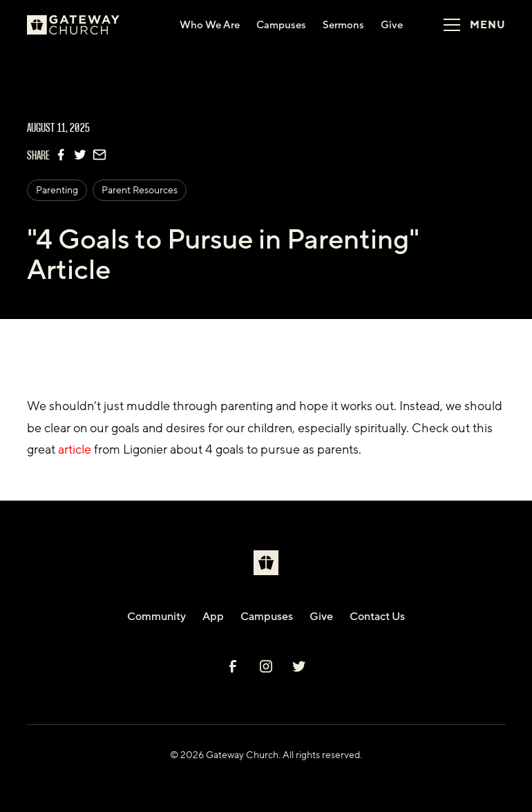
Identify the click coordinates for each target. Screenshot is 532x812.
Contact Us (377, 617)
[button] (470, 25)
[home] (85, 25)
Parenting (57, 190)
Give (321, 617)
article (75, 449)
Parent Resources (140, 190)
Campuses (267, 617)
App (213, 617)
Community (156, 617)
